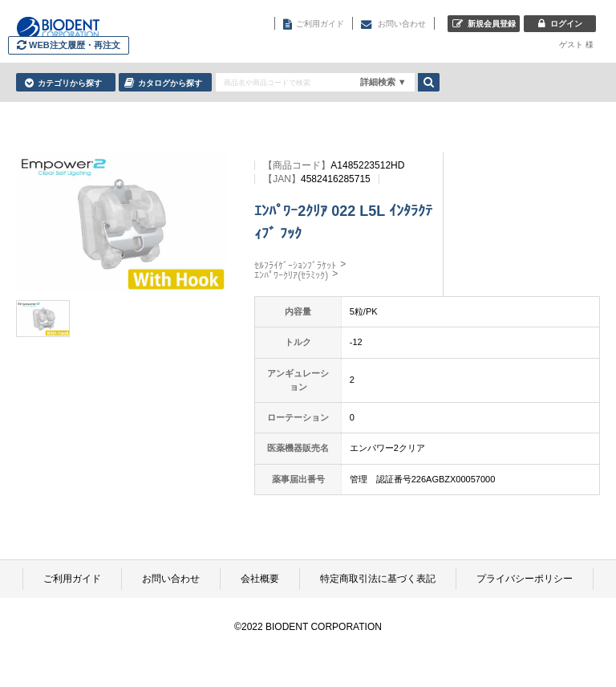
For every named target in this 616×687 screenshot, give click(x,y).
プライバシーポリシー (525, 579)
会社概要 (260, 579)
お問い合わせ (171, 579)
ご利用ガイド (72, 579)
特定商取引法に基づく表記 (378, 579)
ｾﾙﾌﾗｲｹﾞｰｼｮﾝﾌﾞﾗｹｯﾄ (295, 266)
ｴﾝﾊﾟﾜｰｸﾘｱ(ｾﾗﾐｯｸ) (291, 275)
